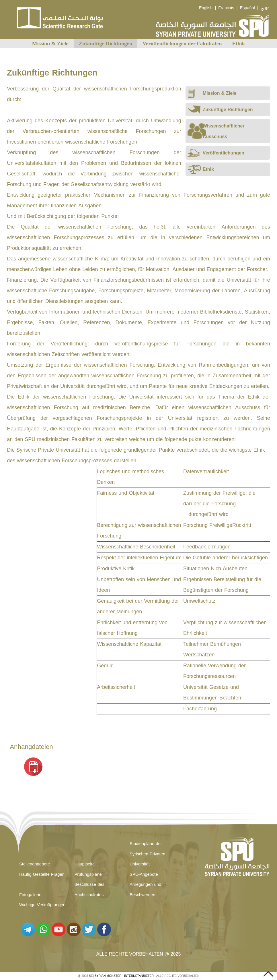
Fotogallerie (30, 895)
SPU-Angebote (144, 874)
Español (247, 8)
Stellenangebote (35, 864)
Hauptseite (84, 864)
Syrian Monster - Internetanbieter (124, 976)
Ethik (239, 44)
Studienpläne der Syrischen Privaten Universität (147, 854)
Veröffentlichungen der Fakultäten (182, 44)
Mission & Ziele (50, 44)
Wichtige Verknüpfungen (42, 905)
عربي (265, 8)
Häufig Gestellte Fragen (42, 874)
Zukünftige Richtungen (106, 44)
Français (226, 8)
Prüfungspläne (88, 874)
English (206, 8)
